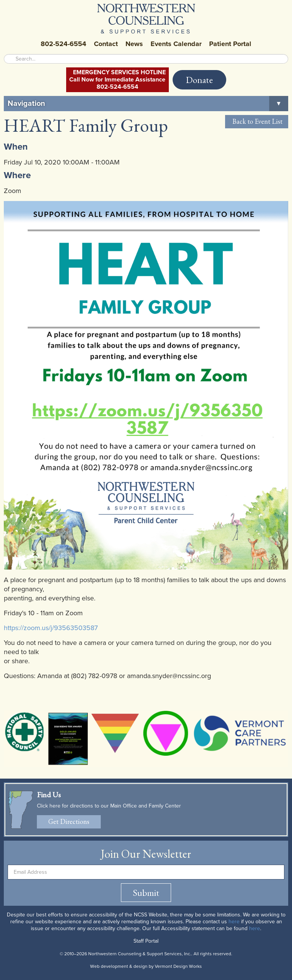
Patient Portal (230, 44)
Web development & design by (146, 966)
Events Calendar (176, 44)
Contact (106, 44)
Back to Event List (257, 121)
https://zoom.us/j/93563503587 (51, 628)
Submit (146, 893)
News (134, 44)
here (234, 922)
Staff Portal (146, 941)
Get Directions (69, 821)
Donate (199, 80)
